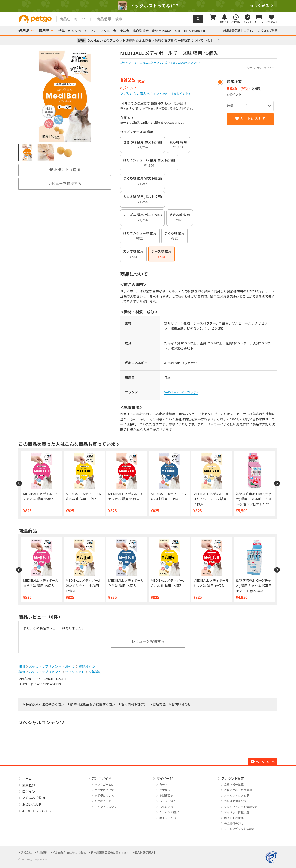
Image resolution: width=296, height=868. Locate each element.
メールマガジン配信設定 (239, 829)
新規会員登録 (232, 31)
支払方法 (159, 704)
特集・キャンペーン (73, 31)
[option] (148, 6)
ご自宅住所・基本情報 (238, 790)
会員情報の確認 (234, 785)
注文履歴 (165, 790)
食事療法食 (121, 31)
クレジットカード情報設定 (241, 807)
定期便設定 (166, 796)
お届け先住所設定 (235, 801)
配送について (103, 801)
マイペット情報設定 (237, 812)
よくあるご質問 (268, 31)
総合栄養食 (141, 31)
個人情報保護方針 (134, 704)
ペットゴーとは (104, 785)
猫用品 (44, 31)
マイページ (165, 779)
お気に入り (166, 807)
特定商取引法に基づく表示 (45, 704)
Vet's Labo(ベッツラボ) (181, 392)
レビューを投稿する (65, 184)
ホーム (27, 779)
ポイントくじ (168, 818)
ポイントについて (106, 807)
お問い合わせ (181, 704)
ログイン (249, 31)
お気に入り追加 (65, 170)
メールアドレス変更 (237, 796)
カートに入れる (250, 119)
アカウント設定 (233, 779)
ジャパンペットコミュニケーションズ (144, 63)
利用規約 (42, 853)
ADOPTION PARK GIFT (191, 31)
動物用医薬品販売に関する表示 (93, 704)
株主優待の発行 (234, 823)
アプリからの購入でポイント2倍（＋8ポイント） (156, 94)
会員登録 (29, 785)
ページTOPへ (263, 762)
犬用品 (24, 31)
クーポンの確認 (169, 812)
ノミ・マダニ (100, 31)
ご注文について (104, 790)
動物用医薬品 (162, 31)
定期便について (104, 796)
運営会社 (26, 853)
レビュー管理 (168, 801)
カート (163, 785)
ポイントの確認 (234, 818)
